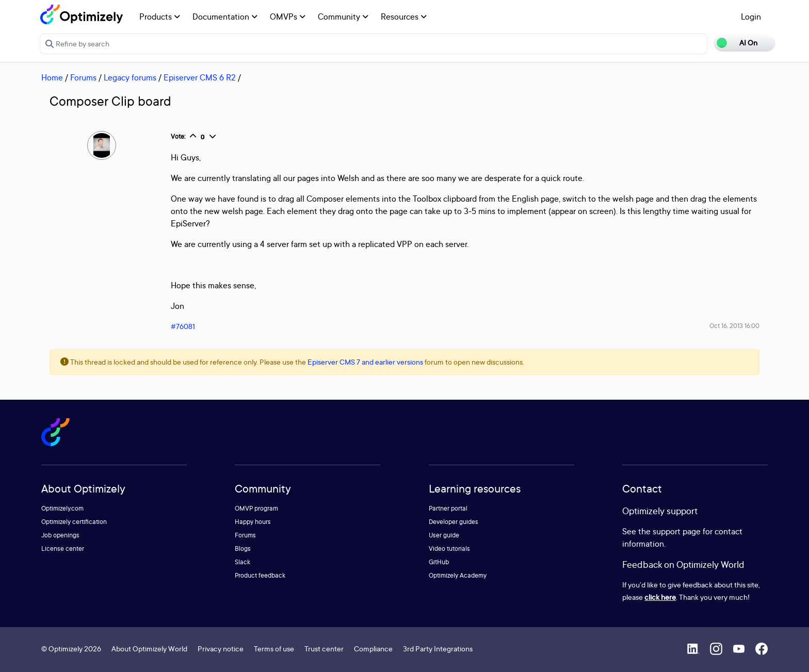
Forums (83, 77)
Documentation (225, 17)
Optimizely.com (62, 508)
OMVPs (288, 17)
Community (343, 17)
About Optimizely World (149, 649)
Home (52, 77)
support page (677, 531)
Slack (242, 562)
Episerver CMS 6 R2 (200, 77)
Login (751, 17)
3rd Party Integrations (438, 649)
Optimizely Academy (458, 575)
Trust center (324, 649)
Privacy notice (221, 649)
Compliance (373, 649)
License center (63, 548)
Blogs (243, 548)
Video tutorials (449, 548)
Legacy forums (130, 77)
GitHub (439, 562)
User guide (444, 535)
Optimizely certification (74, 522)
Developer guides (454, 522)
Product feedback (260, 575)
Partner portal (448, 508)
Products (160, 17)
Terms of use (274, 649)
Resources (404, 17)
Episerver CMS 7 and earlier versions (365, 362)
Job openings (60, 535)
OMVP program (256, 508)
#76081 (183, 326)
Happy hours (253, 522)
